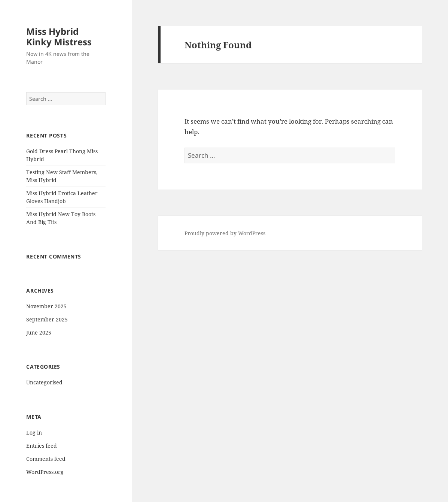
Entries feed (42, 446)
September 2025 (47, 319)
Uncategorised (44, 382)
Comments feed (46, 459)
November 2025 (46, 306)
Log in (34, 433)
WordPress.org (45, 472)
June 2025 (39, 332)
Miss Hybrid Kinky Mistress (59, 37)
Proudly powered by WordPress (225, 233)
